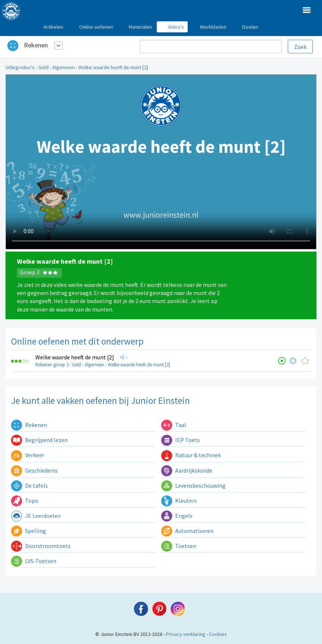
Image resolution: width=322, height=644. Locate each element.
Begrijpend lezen (39, 440)
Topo (25, 501)
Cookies (218, 634)
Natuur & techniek (191, 455)
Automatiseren (187, 531)
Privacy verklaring (186, 634)
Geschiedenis (34, 470)
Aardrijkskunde (187, 470)
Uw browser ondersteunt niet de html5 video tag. (161, 162)
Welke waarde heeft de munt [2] (113, 67)
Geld (43, 67)
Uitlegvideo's (20, 67)
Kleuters (179, 501)
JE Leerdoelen (36, 516)
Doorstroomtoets (41, 546)
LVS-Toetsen (34, 561)
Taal (174, 425)
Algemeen (63, 67)
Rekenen (36, 45)
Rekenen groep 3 (52, 365)
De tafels (29, 485)
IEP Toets (181, 440)
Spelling (29, 531)
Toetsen (179, 546)
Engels (177, 516)
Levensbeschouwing (193, 485)
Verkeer (28, 455)
